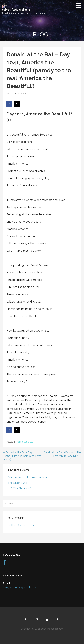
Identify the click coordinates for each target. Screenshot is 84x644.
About (37, 620)
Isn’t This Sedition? (19, 488)
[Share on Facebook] (9, 104)
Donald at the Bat (25, 442)
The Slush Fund (17, 483)
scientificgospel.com (16, 10)
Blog (58, 620)
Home (26, 620)
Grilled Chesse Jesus (21, 525)
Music (47, 620)
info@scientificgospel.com (19, 588)
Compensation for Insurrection (27, 477)
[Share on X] (17, 104)
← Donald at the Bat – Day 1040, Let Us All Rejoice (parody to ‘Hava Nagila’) (22, 456)
